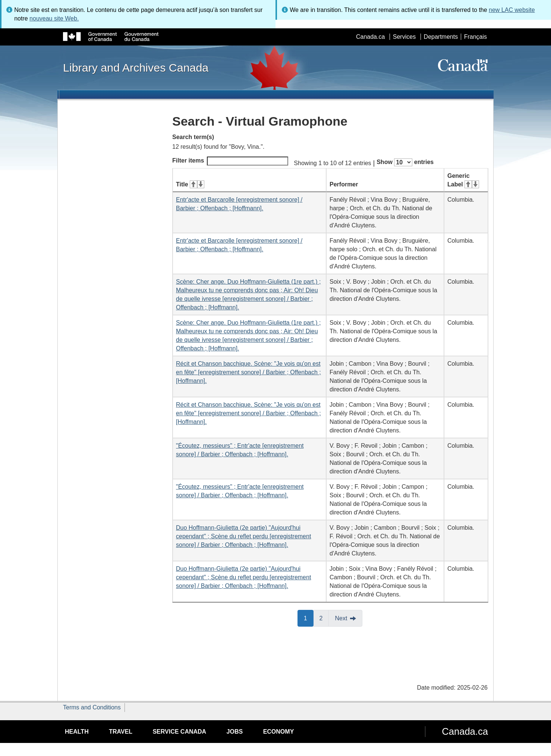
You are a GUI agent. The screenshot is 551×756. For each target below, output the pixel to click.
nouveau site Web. (54, 18)
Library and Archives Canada (136, 67)
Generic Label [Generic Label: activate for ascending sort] (463, 180)
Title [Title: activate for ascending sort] (190, 184)
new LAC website (512, 10)
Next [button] (341, 618)
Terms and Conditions (92, 707)
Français (476, 37)
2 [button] (324, 618)
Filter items (230, 161)
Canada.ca (370, 37)
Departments (441, 37)
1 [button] (309, 618)
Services (404, 37)
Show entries (405, 162)
